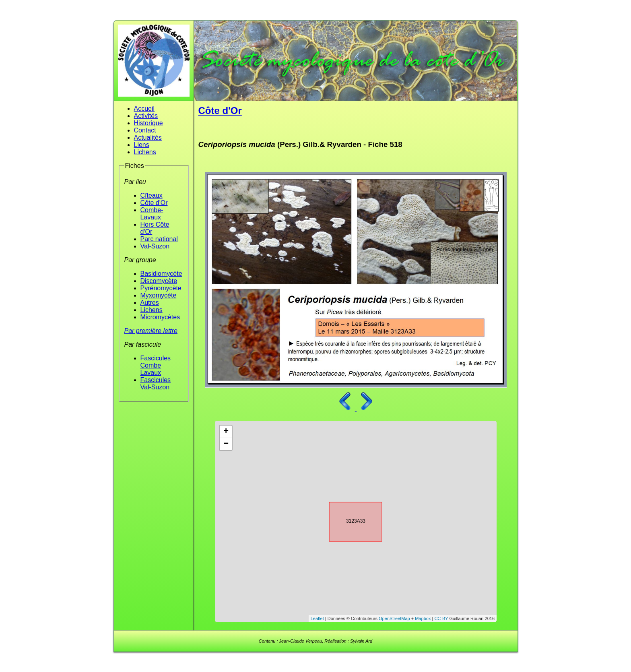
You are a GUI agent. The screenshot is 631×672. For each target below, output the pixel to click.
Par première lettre (151, 331)
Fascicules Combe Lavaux (156, 365)
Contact (145, 130)
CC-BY (441, 618)
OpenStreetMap (394, 618)
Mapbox (423, 618)
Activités (146, 116)
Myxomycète (159, 295)
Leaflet (317, 618)
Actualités (148, 138)
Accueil (144, 109)
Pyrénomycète (161, 288)
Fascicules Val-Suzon (156, 384)
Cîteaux (152, 195)
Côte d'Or (154, 203)
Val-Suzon (155, 246)
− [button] (226, 444)
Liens (142, 145)
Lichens (145, 152)
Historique (148, 123)
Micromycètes (160, 317)
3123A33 (348, 520)
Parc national (159, 239)
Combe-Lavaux (152, 214)
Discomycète (159, 281)
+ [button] (226, 432)
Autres (150, 303)
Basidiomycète (161, 274)
